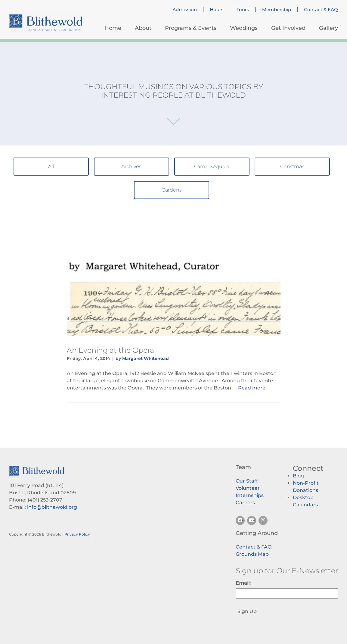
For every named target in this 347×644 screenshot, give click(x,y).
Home (113, 28)
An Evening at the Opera (110, 350)
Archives (131, 166)
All (51, 166)
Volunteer (248, 488)
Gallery (328, 28)
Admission (185, 10)
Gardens (172, 190)
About (143, 28)
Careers (245, 503)
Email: (243, 583)
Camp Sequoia (212, 166)
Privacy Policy (77, 534)
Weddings (244, 28)
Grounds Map (252, 554)
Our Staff (247, 481)
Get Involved (288, 28)
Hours (217, 10)
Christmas (292, 166)
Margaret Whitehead (146, 358)
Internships (250, 495)
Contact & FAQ (321, 10)
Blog (298, 476)
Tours (243, 10)
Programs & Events (191, 28)
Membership (277, 10)
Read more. (252, 388)
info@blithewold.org (52, 507)
